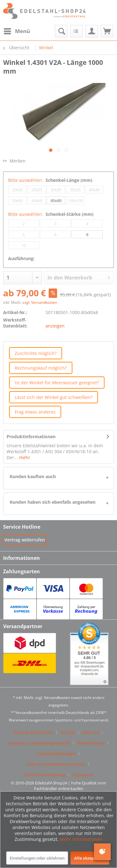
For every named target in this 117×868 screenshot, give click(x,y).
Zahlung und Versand (34, 732)
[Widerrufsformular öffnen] (25, 540)
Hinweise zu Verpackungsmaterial (39, 743)
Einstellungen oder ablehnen (37, 858)
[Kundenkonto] (92, 31)
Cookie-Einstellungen (56, 754)
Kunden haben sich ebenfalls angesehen (53, 502)
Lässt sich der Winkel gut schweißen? (54, 397)
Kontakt (68, 732)
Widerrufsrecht (91, 743)
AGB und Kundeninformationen (56, 764)
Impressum (83, 775)
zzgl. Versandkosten (40, 302)
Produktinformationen (31, 436)
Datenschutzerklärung (45, 775)
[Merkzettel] (76, 31)
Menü (17, 30)
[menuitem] (17, 31)
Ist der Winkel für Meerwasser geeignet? (57, 383)
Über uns (90, 732)
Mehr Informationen (81, 839)
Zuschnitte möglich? (36, 353)
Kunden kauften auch (33, 476)
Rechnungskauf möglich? (41, 368)
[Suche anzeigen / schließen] (61, 31)
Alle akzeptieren (90, 858)
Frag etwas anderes (35, 412)
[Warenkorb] (107, 31)
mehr (24, 457)
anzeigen (55, 326)
